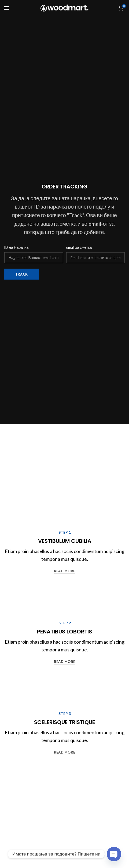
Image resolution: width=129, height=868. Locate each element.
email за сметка (79, 247)
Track (22, 274)
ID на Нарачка (16, 247)
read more (65, 571)
